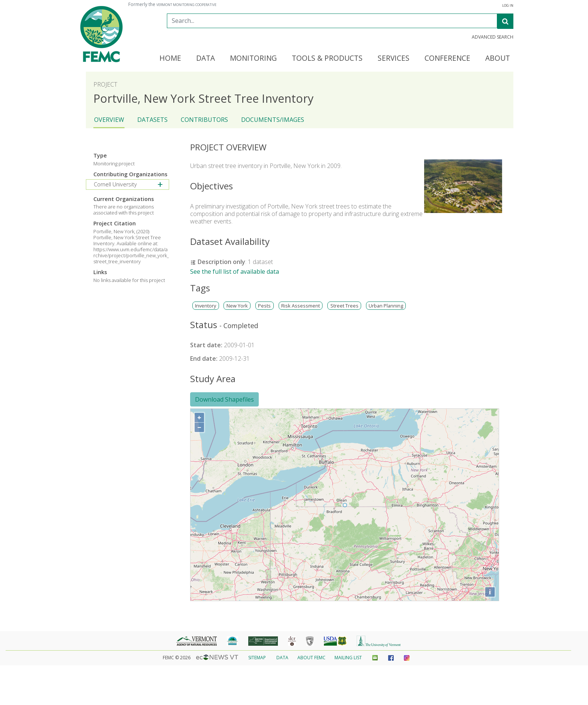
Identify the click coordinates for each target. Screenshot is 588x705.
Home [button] (170, 58)
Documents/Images (273, 120)
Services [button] (394, 58)
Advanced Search (493, 37)
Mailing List (348, 658)
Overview (109, 120)
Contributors (204, 120)
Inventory (205, 306)
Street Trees (344, 306)
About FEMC (311, 658)
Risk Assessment (301, 306)
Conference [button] (447, 58)
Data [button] (205, 58)
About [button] (498, 58)
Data (282, 658)
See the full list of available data (235, 271)
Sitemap (257, 658)
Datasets (152, 120)
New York (237, 306)
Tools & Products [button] (327, 58)
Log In (508, 6)
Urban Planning (386, 306)
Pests (264, 306)
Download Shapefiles (224, 399)
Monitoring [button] (253, 58)
